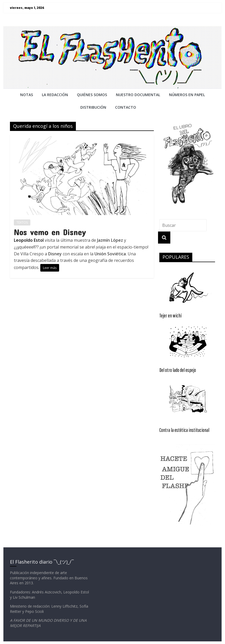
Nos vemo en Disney (50, 232)
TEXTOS (22, 222)
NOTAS (27, 95)
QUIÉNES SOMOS (92, 95)
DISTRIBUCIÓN (93, 107)
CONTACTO (126, 107)
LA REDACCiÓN (55, 95)
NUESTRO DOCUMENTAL (138, 95)
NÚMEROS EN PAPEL (187, 95)
